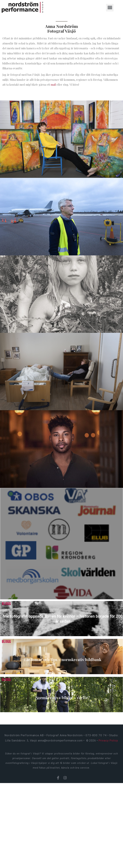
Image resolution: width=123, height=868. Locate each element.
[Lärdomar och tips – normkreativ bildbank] (62, 657)
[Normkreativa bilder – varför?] (62, 695)
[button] (110, 8)
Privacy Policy (108, 740)
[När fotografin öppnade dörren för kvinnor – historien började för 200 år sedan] (62, 619)
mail (53, 85)
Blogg (6, 604)
